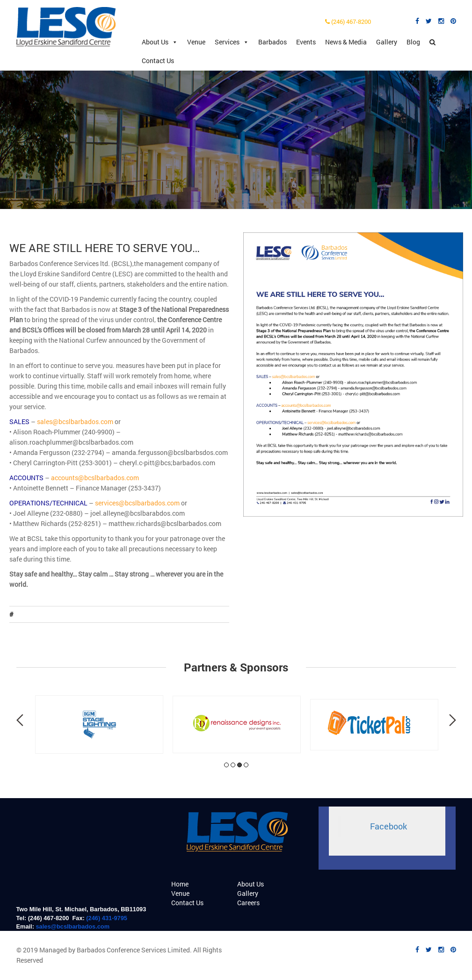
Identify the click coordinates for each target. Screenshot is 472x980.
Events (306, 42)
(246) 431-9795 (107, 918)
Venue (196, 42)
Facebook (388, 826)
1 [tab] (226, 765)
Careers (248, 903)
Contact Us (158, 61)
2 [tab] (233, 765)
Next (453, 720)
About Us (160, 42)
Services (232, 42)
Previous (20, 720)
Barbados (272, 42)
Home (180, 884)
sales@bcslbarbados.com (73, 926)
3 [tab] (240, 765)
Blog (413, 42)
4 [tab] (246, 765)
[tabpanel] (99, 724)
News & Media (346, 42)
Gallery (387, 42)
